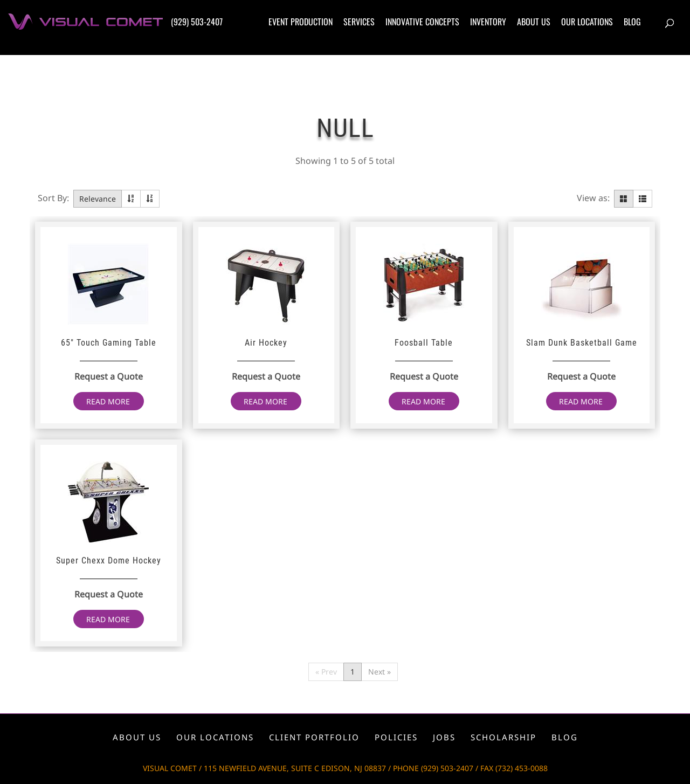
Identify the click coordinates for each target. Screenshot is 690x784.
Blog (632, 22)
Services (359, 22)
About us (534, 22)
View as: (593, 198)
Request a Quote (109, 376)
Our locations (587, 22)
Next (379, 672)
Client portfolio (314, 737)
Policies (396, 737)
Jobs (444, 737)
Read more (108, 401)
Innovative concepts (422, 22)
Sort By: (53, 198)
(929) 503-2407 (197, 22)
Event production (301, 22)
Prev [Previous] (326, 672)
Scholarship (503, 737)
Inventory (488, 22)
